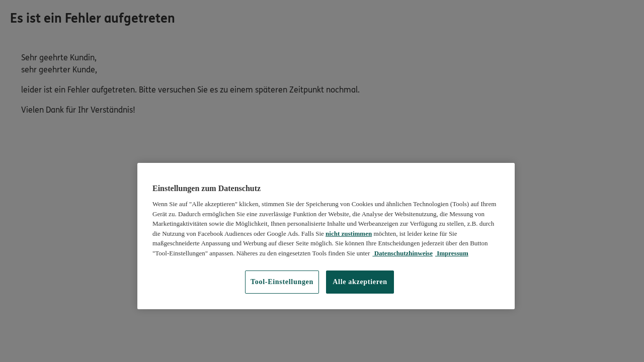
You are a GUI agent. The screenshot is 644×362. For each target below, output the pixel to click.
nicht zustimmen (349, 234)
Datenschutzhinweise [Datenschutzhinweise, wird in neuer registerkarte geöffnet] (403, 253)
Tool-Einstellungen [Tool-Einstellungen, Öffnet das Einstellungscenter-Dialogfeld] (282, 282)
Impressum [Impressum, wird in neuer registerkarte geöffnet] (452, 253)
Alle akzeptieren (360, 282)
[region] (326, 236)
